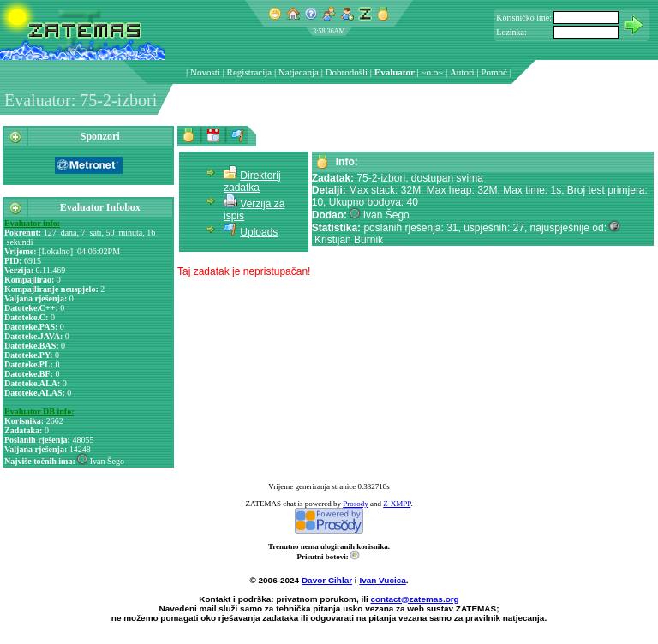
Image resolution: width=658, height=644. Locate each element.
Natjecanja (299, 72)
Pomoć (494, 72)
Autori (462, 72)
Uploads (259, 232)
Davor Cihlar (327, 580)
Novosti (205, 72)
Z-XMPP (397, 504)
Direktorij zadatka (252, 182)
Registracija (250, 72)
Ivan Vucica (382, 580)
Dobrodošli (347, 72)
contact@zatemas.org (415, 599)
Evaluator (395, 72)
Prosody (356, 504)
